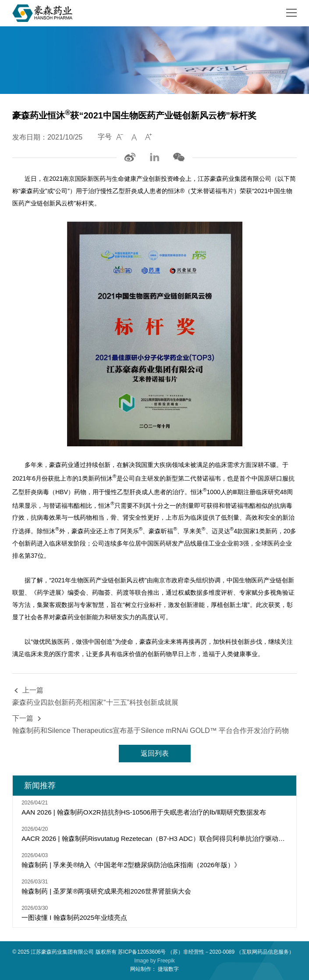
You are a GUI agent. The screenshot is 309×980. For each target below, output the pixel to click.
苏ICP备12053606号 (142, 952)
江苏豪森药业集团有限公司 (62, 952)
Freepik (166, 961)
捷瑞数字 (168, 969)
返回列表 (155, 753)
